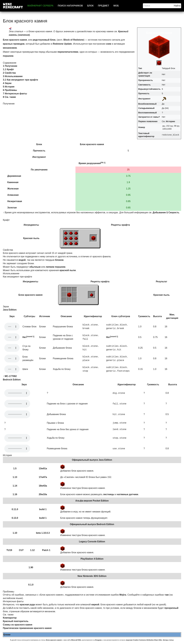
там (167, 595)
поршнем (8, 56)
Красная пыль (31, 238)
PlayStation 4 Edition (92, 559)
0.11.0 (15, 509)
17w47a (43, 477)
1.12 (32, 550)
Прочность (144, 93)
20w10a (43, 494)
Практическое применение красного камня (27, 628)
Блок (90, 6)
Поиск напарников (70, 6)
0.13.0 (15, 518)
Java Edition (10, 310)
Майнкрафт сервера (40, 6)
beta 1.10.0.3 (43, 533)
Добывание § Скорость (166, 212)
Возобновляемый (147, 104)
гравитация (144, 76)
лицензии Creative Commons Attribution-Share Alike (144, 640)
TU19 (9, 550)
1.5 (15, 468)
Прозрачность (146, 80)
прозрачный (171, 608)
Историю (170, 121)
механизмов (10, 48)
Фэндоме (98, 640)
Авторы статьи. (168, 640)
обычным (35, 267)
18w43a (43, 486)
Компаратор (10, 618)
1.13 (15, 477)
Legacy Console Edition (92, 542)
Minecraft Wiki (76, 640)
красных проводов (14, 44)
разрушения (94, 163)
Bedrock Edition (12, 380)
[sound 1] (30, 337)
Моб (116, 6)
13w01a (43, 468)
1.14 (15, 486)
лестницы (109, 494)
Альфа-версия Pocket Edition (92, 501)
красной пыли (68, 270)
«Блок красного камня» (54, 640)
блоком (59, 260)
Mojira (123, 595)
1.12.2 (9, 608)
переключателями (68, 52)
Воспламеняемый (147, 113)
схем (109, 44)
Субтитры (29, 316)
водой (22, 260)
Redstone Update (62, 44)
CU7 (21, 550)
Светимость (144, 85)
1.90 (31, 567)
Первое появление (148, 121)
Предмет (103, 6)
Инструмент (144, 99)
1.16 (15, 494)
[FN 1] (103, 163)
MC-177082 (11, 376)
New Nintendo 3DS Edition (92, 576)
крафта (126, 225)
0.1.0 (31, 585)
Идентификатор (93, 316)
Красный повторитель (16, 621)
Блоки (7, 635)
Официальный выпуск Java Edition (92, 460)
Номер (142, 127)
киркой (95, 605)
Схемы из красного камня (18, 625)
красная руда (27, 605)
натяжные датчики (128, 494)
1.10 (15, 533)
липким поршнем (56, 267)
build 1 (43, 509)
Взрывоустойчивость (149, 89)
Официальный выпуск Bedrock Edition (92, 524)
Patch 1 (46, 550)
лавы (156, 117)
